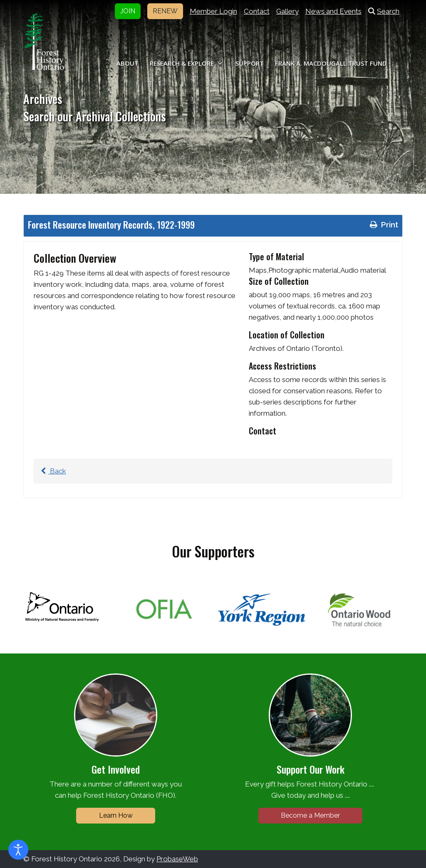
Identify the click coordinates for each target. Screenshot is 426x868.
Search (384, 11)
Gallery (287, 11)
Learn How (116, 815)
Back (52, 471)
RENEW (165, 11)
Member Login (213, 11)
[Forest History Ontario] (44, 42)
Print (383, 224)
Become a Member (310, 815)
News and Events (333, 11)
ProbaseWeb (177, 859)
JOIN (128, 11)
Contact (257, 11)
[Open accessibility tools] (18, 850)
